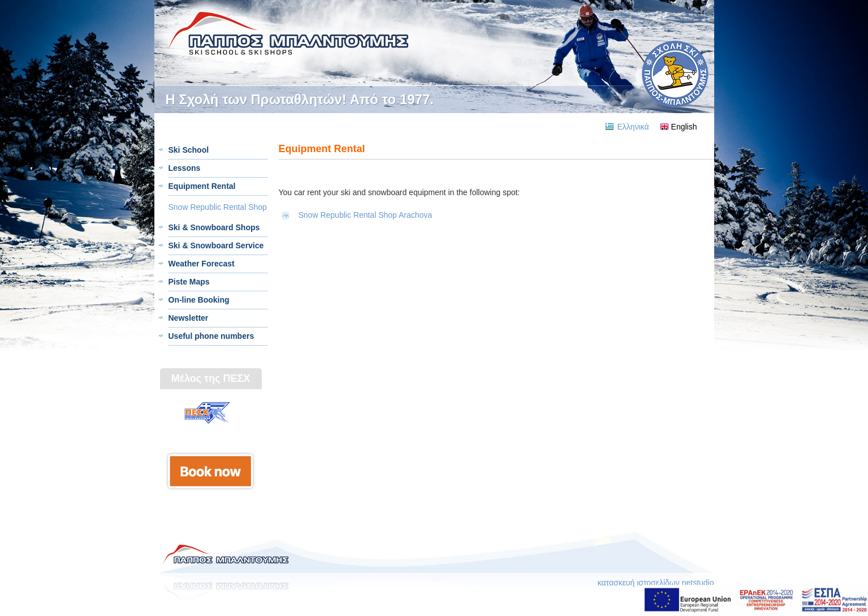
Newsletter (189, 318)
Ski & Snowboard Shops (214, 227)
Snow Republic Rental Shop (218, 207)
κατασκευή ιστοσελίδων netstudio (656, 583)
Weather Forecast (202, 264)
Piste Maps (189, 282)
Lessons (185, 168)
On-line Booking (199, 300)
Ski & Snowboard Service (216, 245)
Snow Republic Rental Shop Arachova (366, 215)
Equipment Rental (202, 186)
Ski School (189, 150)
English (684, 127)
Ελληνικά (633, 127)
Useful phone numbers (211, 336)
